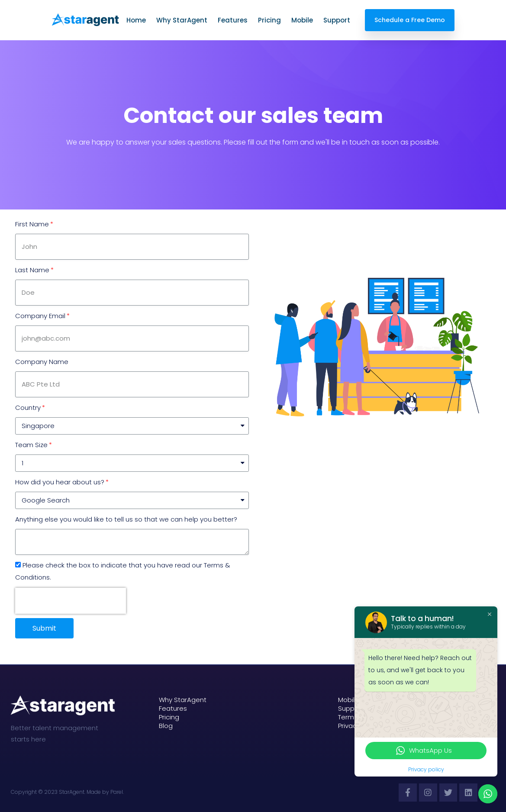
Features (234, 20)
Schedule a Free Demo (410, 20)
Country (28, 408)
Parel (117, 792)
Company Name (42, 362)
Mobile (303, 20)
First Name (32, 224)
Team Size (31, 445)
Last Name (32, 270)
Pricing (270, 20)
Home (137, 20)
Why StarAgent (183, 20)
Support (338, 20)
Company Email (40, 316)
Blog (166, 726)
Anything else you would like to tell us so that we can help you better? (126, 519)
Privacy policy (426, 769)
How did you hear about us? (60, 482)
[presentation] (71, 601)
